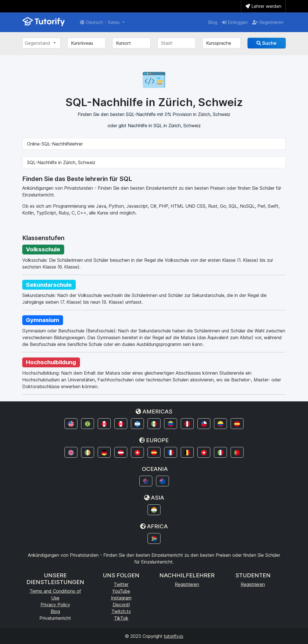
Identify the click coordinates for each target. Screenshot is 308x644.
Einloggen (235, 22)
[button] (71, 424)
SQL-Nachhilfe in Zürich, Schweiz (61, 162)
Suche (266, 43)
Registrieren (268, 22)
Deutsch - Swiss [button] (101, 22)
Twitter (121, 584)
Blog (213, 22)
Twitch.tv (121, 611)
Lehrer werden (263, 6)
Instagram (121, 598)
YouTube (121, 591)
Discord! (121, 605)
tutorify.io (174, 636)
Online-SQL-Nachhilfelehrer (55, 144)
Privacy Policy (55, 605)
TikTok (121, 618)
